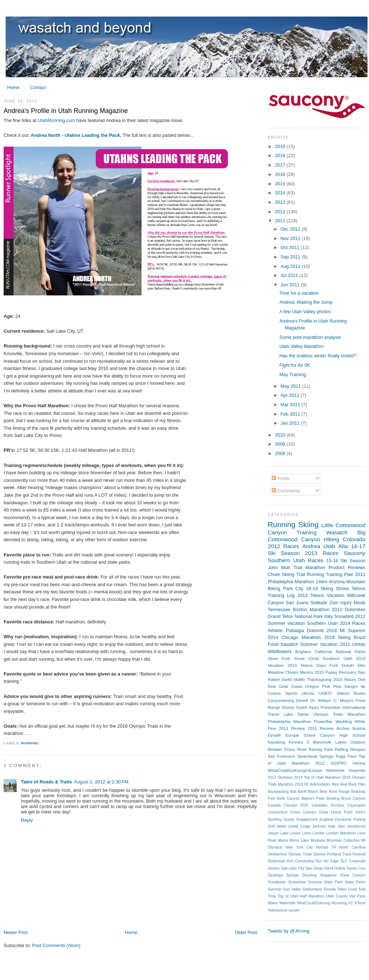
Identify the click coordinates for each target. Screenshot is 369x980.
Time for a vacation (299, 293)
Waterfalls (287, 903)
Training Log (281, 595)
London (318, 833)
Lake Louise (291, 833)
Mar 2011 (291, 405)
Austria (359, 728)
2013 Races (322, 553)
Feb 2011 (291, 414)
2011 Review (292, 728)
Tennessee (279, 609)
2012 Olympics (280, 777)
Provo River (295, 749)
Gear (284, 686)
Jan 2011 (291, 423)
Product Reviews (347, 567)
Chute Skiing (281, 574)
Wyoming (339, 903)
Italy (328, 616)
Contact (38, 87)
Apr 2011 (290, 395)
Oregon (312, 686)
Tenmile (329, 889)
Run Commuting (300, 861)
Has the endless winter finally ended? (318, 356)
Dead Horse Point (336, 812)
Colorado (354, 539)
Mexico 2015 (312, 672)
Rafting (342, 749)
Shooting (309, 875)
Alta (343, 546)
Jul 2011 (290, 275)
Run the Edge (327, 861)
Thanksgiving (319, 680)
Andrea (311, 546)
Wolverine (335, 770)
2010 (281, 435)
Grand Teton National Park (295, 616)
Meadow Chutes (283, 672)
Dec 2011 (291, 229)
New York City (299, 847)
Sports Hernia (300, 693)
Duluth (347, 665)
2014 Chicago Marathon (294, 637)
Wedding (344, 722)
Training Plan (339, 574)
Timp (272, 896)
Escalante (343, 819)
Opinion (319, 854)
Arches (343, 728)
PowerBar (323, 722)
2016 (281, 174)
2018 (281, 155)
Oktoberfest (277, 854)
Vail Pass (357, 896)
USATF (325, 693)
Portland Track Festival (346, 854)
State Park (333, 882)
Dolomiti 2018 (322, 630)
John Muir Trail (285, 567)
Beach (313, 792)
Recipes (358, 749)
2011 (281, 221)
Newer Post (16, 932)
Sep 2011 (291, 257)
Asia (344, 784)
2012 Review (321, 728)
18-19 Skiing (320, 588)
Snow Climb (307, 659)
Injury (346, 603)
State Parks (355, 882)
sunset (294, 910)
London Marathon (341, 833)
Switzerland (312, 889)
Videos (343, 693)
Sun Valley (292, 889)
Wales (273, 903)
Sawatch (289, 644)
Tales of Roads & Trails (46, 782)
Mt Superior (353, 630)
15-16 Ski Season (346, 561)
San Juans (297, 603)
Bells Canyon (289, 798)
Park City (293, 588)
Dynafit (274, 735)
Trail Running (310, 574)
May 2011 (291, 386)
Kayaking (276, 742)
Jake (341, 826)
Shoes (342, 588)
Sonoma (315, 882)
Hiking (332, 539)
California (323, 652)
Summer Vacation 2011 (325, 644)
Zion (334, 603)
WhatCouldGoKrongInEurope (295, 770)
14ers (322, 582)
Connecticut (277, 812)
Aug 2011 (291, 266)
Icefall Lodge (299, 826)
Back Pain (357, 784)
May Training (293, 375)
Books (360, 693)
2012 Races (283, 546)
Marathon (315, 567)
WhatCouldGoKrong (313, 903)
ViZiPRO (338, 763)
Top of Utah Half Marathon (301, 896)
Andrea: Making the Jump (306, 302)
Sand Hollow (335, 868)
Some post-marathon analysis (310, 337)
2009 (281, 444)
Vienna (359, 763)
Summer (275, 889)
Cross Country (303, 812)
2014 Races (353, 623)
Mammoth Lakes (330, 742)
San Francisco (281, 756)
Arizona (337, 582)
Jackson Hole (324, 826)
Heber (281, 826)
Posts (280, 478)
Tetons (359, 588)
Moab (360, 603)
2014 (281, 193)
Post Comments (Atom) (56, 945)
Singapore (328, 875)
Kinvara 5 (299, 742)
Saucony (355, 553)
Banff (302, 792)
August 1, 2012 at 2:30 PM (101, 782)
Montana (318, 840)
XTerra (360, 903)
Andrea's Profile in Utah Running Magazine (66, 111)
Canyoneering (281, 701)
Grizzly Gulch (294, 707)
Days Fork (327, 665)
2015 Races (345, 680)
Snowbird (344, 616)
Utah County (337, 896)
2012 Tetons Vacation (321, 595)
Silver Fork (279, 659)
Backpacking (278, 792)
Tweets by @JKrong (289, 931)
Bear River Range (334, 792)
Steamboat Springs (315, 756)
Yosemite (357, 770)
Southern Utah (286, 560)
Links (306, 833)
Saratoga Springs (283, 875)
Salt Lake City (293, 868)
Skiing (309, 524)
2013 (281, 202)
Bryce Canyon (353, 798)
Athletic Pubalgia (286, 630)
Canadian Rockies (328, 805)
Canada (274, 805)
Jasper (273, 833)
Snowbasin (277, 882)
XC (351, 903)
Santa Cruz (356, 868)
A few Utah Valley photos (305, 312)
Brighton (303, 652)
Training (307, 532)
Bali (293, 792)
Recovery (347, 672)
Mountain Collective (343, 840)
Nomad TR (326, 847)
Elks (361, 665)
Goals (297, 686)
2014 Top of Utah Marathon (317, 777)
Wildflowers (280, 651)
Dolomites (355, 609)
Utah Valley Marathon (302, 346)
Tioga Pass (346, 756)
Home (13, 87)
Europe (292, 735)
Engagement (307, 819)
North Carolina (352, 847)
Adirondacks (320, 784)
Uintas (359, 644)
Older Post (246, 932)
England (326, 819)
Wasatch (337, 532)
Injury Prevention (325, 707)
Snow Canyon (353, 875)
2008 (281, 453)
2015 (281, 184)
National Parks (351, 652)
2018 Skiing (338, 637)
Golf (271, 826)
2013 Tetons (300, 665)
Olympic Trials (300, 854)
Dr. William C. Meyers (332, 701)
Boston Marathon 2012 (317, 609)
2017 (281, 165)
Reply (27, 820)
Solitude (319, 603)
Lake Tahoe (296, 714)
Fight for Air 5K (295, 365)
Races (315, 560)
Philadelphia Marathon (289, 722)
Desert (302, 701)
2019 (281, 146)
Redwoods (277, 861)
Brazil (360, 637)
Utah (329, 546)
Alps (335, 784)
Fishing (359, 819)
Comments (286, 491)
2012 (281, 212)
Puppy (331, 672)
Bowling (333, 798)
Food (273, 644)
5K (307, 784)
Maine (283, 840)
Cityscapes (356, 805)
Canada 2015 (296, 805)
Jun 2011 (291, 285)
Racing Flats (321, 749)
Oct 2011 (290, 247)
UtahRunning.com (56, 120)
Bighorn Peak (313, 798)
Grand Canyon (319, 735)
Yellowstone (278, 910)
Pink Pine (332, 686)
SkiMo (299, 680)
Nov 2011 (291, 238)
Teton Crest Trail (351, 889)
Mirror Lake (299, 840)
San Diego (314, 868)
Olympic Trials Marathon (339, 714)
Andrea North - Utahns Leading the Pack (75, 135)
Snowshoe (297, 882)
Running (30, 743)
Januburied (356, 826)
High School (352, 735)
